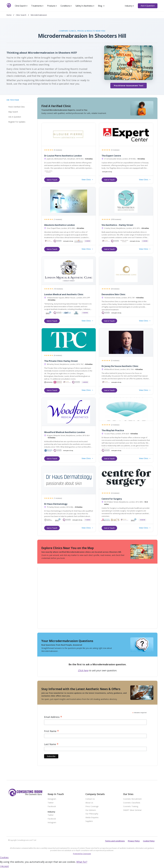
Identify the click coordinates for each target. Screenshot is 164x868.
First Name (52, 731)
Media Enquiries (92, 818)
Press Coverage (92, 806)
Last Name (51, 744)
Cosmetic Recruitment (132, 799)
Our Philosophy (92, 814)
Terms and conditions (115, 841)
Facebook (52, 806)
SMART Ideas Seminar (132, 810)
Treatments (37, 6)
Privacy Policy (134, 841)
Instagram (52, 799)
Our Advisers (91, 810)
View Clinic (87, 180)
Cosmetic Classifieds (132, 803)
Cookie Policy (149, 841)
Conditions (66, 6)
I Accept (4, 866)
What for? (82, 862)
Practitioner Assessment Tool (129, 86)
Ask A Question (148, 6)
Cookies (4, 857)
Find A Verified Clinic (17, 107)
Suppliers (89, 821)
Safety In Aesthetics (85, 6)
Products (52, 6)
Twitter (51, 803)
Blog (101, 6)
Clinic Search (21, 6)
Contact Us (90, 799)
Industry (129, 6)
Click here (83, 670)
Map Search (13, 112)
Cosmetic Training (131, 806)
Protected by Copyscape (82, 854)
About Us (89, 803)
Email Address (53, 717)
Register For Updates (17, 122)
